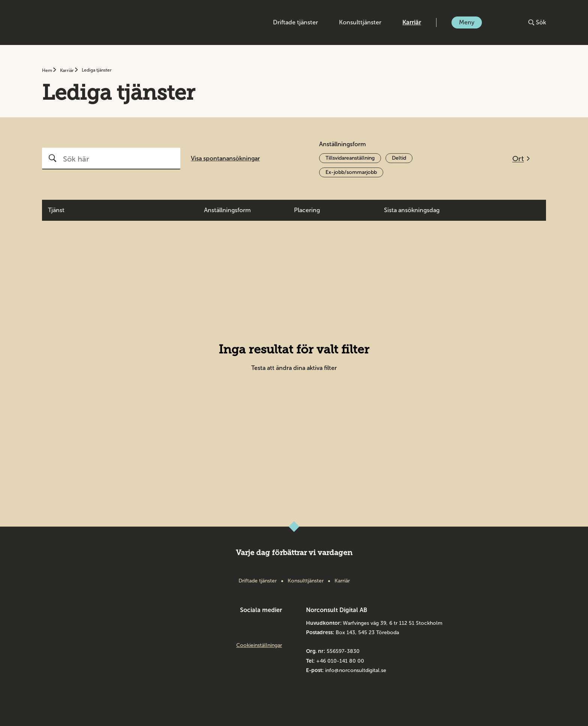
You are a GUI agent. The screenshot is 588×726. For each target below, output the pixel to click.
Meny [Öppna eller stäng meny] (467, 22)
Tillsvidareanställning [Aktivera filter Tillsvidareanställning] (350, 158)
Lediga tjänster (97, 70)
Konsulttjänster (360, 22)
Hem (48, 70)
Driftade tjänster (295, 22)
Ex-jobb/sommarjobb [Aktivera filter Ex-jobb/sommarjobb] (351, 172)
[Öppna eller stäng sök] (537, 22)
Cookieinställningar (259, 645)
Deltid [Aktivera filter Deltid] (399, 158)
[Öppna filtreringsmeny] (521, 159)
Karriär (412, 22)
